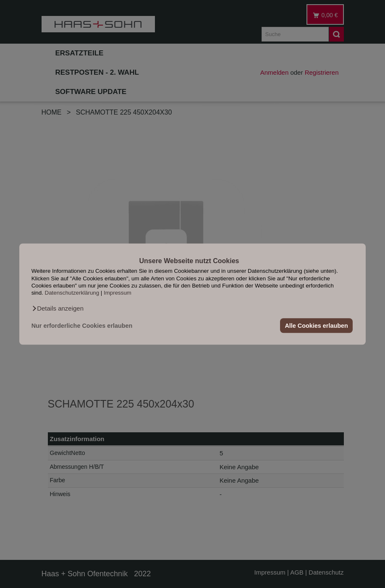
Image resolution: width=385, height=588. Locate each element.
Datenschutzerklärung (72, 293)
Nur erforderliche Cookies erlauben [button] (82, 326)
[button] (58, 308)
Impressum (118, 293)
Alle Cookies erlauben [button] (316, 326)
